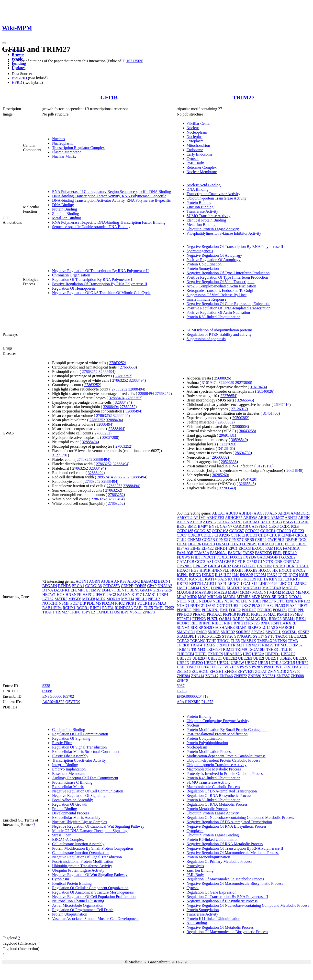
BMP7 (203, 526)
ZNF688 (297, 676)
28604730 (243, 453)
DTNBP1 (249, 544)
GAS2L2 (288, 557)
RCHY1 (69, 608)
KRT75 (183, 584)
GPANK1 (184, 566)
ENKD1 (221, 548)
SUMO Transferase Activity (209, 216)
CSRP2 (261, 540)
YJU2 (304, 667)
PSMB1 (283, 614)
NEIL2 (218, 601)
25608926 (222, 378)
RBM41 (289, 619)
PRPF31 (243, 614)
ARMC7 (277, 518)
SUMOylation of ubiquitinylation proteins (220, 330)
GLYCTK (266, 562)
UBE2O (197, 663)
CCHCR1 (268, 531)
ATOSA (183, 522)
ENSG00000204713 (193, 696)
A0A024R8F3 (53, 702)
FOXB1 (223, 557)
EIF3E (302, 544)
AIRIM (284, 513)
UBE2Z (251, 663)
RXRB (291, 623)
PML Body (195, 163)
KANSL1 (196, 579)
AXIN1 (236, 522)
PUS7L (212, 619)
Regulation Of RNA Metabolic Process (217, 804)
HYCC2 (299, 570)
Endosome (195, 150)
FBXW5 (183, 557)
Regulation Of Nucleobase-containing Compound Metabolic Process (240, 817)
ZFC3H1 (217, 671)
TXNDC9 (215, 654)
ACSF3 (263, 513)
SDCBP (197, 627)
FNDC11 (208, 557)
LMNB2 (300, 584)
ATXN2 (134, 581)
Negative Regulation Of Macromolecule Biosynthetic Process (235, 883)
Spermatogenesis (200, 251)
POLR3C (265, 610)
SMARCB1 (285, 627)
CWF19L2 (276, 540)
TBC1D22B (298, 636)
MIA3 (182, 597)
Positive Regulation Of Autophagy (214, 260)
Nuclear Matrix (64, 156)
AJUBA (107, 581)
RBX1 (301, 619)
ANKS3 (120, 581)
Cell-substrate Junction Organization (81, 853)
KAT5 (222, 579)
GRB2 (226, 566)
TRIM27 (243, 97)
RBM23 (275, 619)
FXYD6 (250, 557)
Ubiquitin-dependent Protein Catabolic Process (223, 760)
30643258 (247, 431)
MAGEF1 (290, 588)
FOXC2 (236, 557)
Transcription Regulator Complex (78, 148)
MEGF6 (75, 599)
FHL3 (196, 557)
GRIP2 (158, 590)
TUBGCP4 (185, 654)
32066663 (240, 427)
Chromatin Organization (71, 275)
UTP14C (204, 667)
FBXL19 (290, 553)
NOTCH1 (50, 603)
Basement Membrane (69, 774)
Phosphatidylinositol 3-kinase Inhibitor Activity (224, 233)
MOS (202, 597)
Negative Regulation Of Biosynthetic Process (222, 901)
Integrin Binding (65, 765)
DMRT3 (208, 544)
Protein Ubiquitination (204, 264)
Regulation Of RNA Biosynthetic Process (219, 796)
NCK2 (283, 597)
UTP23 (218, 667)
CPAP (152, 586)
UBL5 (263, 663)
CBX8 (274, 526)
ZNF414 (198, 676)
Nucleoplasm (62, 143)
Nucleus (58, 139)
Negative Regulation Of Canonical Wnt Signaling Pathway (98, 826)
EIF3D (290, 544)
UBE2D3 (184, 658)
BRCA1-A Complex (68, 839)
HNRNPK (74, 595)
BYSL (214, 526)
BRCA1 (78, 586)
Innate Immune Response (207, 299)
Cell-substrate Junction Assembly (78, 844)
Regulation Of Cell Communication (80, 734)
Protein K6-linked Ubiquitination (212, 839)
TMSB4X (248, 641)
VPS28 (254, 667)
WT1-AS (283, 667)
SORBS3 (243, 632)
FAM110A (274, 548)
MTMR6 (244, 597)
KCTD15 (235, 579)
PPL (301, 610)
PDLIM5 (94, 603)
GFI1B (109, 97)
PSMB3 (296, 614)
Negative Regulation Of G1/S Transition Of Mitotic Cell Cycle (101, 293)
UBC (247, 654)
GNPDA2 (291, 562)
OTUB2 (232, 606)
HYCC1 (285, 570)
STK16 (203, 636)
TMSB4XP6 (267, 641)
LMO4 (194, 588)
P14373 (207, 702)
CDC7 (182, 535)
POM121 (280, 610)
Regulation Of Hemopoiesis (74, 288)
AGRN (95, 581)
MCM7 (246, 592)
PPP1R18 (184, 614)
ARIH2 (264, 518)
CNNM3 (194, 540)
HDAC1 (302, 566)
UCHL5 (289, 663)
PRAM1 (199, 614)
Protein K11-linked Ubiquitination (213, 919)
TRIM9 (241, 649)
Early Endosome (200, 154)
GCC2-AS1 (204, 562)
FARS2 (248, 553)
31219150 (265, 466)
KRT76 (195, 584)
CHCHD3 (249, 535)
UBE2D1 (273, 654)
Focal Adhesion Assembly (73, 800)
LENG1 (234, 584)
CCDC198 (220, 531)
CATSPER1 (258, 526)
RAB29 (239, 619)
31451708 (271, 413)
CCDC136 (93, 586)
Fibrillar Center (199, 123)
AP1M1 (200, 518)
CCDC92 (252, 531)
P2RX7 (245, 606)
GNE (278, 562)
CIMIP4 (288, 535)
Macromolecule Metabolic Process (214, 769)
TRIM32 (296, 645)
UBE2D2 (288, 654)
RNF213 (240, 623)
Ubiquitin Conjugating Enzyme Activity (218, 721)
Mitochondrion (198, 145)
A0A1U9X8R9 (189, 702)
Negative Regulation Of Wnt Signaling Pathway (90, 875)
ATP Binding (197, 923)
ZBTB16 (184, 671)
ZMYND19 (277, 671)
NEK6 (229, 601)
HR (275, 570)
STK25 (215, 636)
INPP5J (260, 575)
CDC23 (298, 531)
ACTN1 (82, 581)
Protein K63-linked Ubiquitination (213, 317)
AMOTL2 (185, 518)
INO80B (247, 575)
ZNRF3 (149, 612)
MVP (256, 597)
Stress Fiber (61, 835)
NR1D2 (304, 601)
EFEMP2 (93, 590)
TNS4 (282, 641)
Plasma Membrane (67, 152)
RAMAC (253, 619)
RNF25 (254, 623)
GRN (168, 590)
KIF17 (137, 595)
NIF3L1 (255, 601)
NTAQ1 (183, 606)
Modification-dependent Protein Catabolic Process (226, 756)
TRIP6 (75, 612)
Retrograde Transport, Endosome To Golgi (220, 290)
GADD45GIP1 (268, 557)
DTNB (236, 544)
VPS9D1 (268, 667)
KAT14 (211, 579)
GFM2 (252, 562)
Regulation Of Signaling (71, 738)
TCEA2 (183, 641)
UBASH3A (233, 654)
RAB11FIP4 (52, 608)
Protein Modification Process (209, 752)
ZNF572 (240, 676)
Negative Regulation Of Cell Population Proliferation (94, 897)
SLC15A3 (267, 627)
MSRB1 (229, 597)
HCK (291, 566)
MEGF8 (89, 599)
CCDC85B (111, 586)
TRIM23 (252, 645)
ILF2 (227, 575)
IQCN (293, 575)
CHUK (275, 535)
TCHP (211, 641)
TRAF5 (209, 645)
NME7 (268, 601)
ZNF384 (183, 676)
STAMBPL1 (187, 636)
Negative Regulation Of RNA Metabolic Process (225, 844)
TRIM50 (213, 649)
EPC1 (233, 548)
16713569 (134, 61)
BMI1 (192, 526)
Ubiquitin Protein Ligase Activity (213, 229)
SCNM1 (183, 627)
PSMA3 (160, 603)
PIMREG (184, 610)
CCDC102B (289, 526)
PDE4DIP (78, 603)
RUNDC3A (124, 608)
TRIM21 (237, 645)
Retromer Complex (202, 167)
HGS (61, 595)
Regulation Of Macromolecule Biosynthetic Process (227, 932)
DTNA (48, 590)
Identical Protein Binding (206, 220)
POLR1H (145, 603)
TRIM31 (281, 645)
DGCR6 (194, 544)
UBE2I (259, 658)
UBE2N (183, 663)
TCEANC (198, 641)
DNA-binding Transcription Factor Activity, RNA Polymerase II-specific (109, 196)
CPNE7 (235, 540)
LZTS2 (48, 599)
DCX (302, 540)
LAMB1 (149, 595)
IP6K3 (272, 575)
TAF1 (138, 608)
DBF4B (291, 540)
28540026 (265, 391)
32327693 (227, 444)
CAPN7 (226, 526)
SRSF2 (304, 632)
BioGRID (19, 78)
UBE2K (286, 658)
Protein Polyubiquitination (207, 743)
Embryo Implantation (69, 769)
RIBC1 (218, 623)
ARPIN (304, 518)
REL (194, 623)
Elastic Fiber (62, 743)
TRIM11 (223, 645)
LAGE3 (208, 584)
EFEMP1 (78, 590)
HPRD (17, 82)
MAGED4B (272, 588)
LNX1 (205, 588)
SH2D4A (211, 627)
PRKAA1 (214, 614)
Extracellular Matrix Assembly (76, 817)
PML (224, 610)
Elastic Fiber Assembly (70, 756)
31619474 (210, 383)
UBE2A (258, 654)
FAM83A (202, 553)
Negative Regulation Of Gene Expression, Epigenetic (228, 304)
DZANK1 (62, 590)
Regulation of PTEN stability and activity (219, 334)
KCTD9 (250, 579)
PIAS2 (268, 606)
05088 (47, 691)
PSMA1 (270, 614)
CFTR (236, 535)
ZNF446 (226, 676)
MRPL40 (215, 597)
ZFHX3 (231, 671)
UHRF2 (302, 663)
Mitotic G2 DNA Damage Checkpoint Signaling (90, 831)
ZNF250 (294, 671)
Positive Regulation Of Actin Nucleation (218, 312)
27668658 (128, 367)
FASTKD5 (263, 553)
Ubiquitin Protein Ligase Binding (213, 835)
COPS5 (140, 586)
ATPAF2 (210, 522)
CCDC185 (185, 531)
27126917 (239, 409)
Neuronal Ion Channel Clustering (78, 901)
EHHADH (266, 544)
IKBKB (195, 575)
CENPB (127, 586)
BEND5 (64, 586)
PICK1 (131, 603)
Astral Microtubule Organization (78, 905)
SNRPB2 (228, 632)
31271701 (60, 455)
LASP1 (221, 584)
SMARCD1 (186, 632)
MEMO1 (303, 592)
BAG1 (266, 522)
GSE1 (237, 566)
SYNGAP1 (243, 636)
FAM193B (185, 553)
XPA (295, 667)
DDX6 (182, 544)
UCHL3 (275, 663)
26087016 (281, 405)
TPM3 (293, 641)
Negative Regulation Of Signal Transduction (87, 857)
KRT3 (295, 579)
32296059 (226, 383)
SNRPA (214, 632)
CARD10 (241, 526)
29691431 (227, 435)
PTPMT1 (184, 619)
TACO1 (281, 636)
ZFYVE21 (246, 671)
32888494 (106, 372)
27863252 (117, 363)
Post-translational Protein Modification (83, 861)
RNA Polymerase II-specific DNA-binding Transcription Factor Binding (109, 222)
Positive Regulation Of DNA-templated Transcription (229, 308)
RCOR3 (183, 623)
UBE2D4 (200, 658)
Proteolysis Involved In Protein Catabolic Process (225, 774)
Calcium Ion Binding (69, 730)
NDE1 (182, 601)
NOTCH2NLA (285, 601)
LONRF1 (218, 588)
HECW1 (49, 595)
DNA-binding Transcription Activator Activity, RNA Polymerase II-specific (112, 200)
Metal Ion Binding (67, 218)
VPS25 (242, 667)
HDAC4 (183, 570)
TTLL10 (285, 649)
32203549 (227, 488)
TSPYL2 (88, 612)
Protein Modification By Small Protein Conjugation (93, 848)
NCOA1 (295, 597)
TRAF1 (48, 612)
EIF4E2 (208, 548)
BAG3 (277, 522)
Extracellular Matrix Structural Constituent (86, 752)
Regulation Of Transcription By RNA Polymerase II (93, 279)
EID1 (280, 544)
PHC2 (120, 603)
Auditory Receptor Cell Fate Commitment (85, 778)
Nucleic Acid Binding (204, 185)
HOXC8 (265, 570)
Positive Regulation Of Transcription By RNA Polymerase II (100, 284)
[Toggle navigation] (4, 43)
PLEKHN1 (210, 610)
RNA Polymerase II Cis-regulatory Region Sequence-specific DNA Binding (112, 192)
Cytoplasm (195, 141)
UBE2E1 (215, 658)
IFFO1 (101, 595)
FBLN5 (133, 590)
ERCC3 (245, 548)
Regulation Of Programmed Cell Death (83, 910)
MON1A (113, 599)
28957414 (105, 477)
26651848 (294, 470)
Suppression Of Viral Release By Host (217, 295)
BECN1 (164, 581)
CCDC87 (236, 531)
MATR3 (61, 599)
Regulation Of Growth (70, 804)
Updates (19, 68)
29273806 (243, 383)
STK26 (228, 636)
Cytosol (193, 159)
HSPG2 (89, 595)
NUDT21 (198, 606)
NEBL (193, 601)
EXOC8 (258, 548)
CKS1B (301, 535)
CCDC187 (202, 531)
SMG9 (201, 632)
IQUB (304, 575)
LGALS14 (249, 584)
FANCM (235, 553)
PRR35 (257, 614)
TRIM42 (184, 649)
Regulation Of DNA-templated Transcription (222, 791)
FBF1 (277, 553)
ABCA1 (218, 513)
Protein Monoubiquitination (208, 857)
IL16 (219, 575)
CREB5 (248, 540)
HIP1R (205, 570)
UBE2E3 (245, 658)
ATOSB (196, 522)
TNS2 (169, 608)
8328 (46, 686)
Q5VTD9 (73, 702)
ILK (236, 575)
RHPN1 (205, 623)
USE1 (181, 667)
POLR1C (249, 610)
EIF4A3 (183, 548)
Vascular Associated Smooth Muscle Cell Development (95, 919)
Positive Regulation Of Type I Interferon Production (227, 277)
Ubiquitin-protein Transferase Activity (217, 198)
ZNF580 (255, 676)
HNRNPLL (220, 570)
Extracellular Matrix (68, 787)
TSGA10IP (256, 649)
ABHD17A (247, 513)
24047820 (248, 479)
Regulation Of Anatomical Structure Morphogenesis (93, 892)
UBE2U (223, 663)
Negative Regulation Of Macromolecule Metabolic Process (233, 853)
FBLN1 (120, 590)
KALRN (124, 595)
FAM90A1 (218, 553)
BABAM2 (149, 581)
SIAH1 (241, 627)
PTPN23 (199, 619)
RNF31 (108, 608)
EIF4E (195, 548)
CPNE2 (222, 540)
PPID (292, 610)
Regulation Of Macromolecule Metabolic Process (225, 879)
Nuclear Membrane (202, 172)
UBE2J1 (272, 658)
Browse (18, 55)
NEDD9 (205, 601)
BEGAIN (50, 586)
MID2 (101, 599)
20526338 (229, 462)
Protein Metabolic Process (207, 809)
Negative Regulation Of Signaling (79, 796)
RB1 (264, 619)
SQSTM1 (290, 632)
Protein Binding (65, 209)
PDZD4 (108, 603)
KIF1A (263, 579)
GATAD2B (186, 562)
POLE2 (235, 610)
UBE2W (237, 663)
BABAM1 (251, 522)
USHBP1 (122, 612)
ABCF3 (232, 513)
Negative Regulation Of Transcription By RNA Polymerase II (100, 271)
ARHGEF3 (215, 518)
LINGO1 (285, 584)
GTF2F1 (249, 566)
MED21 (288, 592)
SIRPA (253, 627)
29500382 (240, 418)
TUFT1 (201, 654)
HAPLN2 (264, 566)
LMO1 (182, 588)
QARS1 (225, 619)
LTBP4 (163, 595)
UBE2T (210, 663)
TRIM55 (227, 649)
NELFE (242, 601)
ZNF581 (269, 676)
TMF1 (159, 608)
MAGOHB (185, 592)
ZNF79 (182, 680)
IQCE (283, 575)
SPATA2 (258, 632)
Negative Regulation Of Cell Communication (88, 791)
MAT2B (221, 592)
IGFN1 (182, 575)
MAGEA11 (252, 588)
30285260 (220, 475)
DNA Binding (63, 205)
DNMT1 (223, 544)
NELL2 (154, 599)
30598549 (239, 440)
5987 (181, 686)
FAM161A (291, 548)
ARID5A (250, 518)
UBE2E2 (230, 658)
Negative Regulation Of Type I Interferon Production (228, 273)
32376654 (228, 396)
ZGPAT (261, 671)
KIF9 (273, 579)
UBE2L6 (300, 658)
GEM (219, 562)
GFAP (229, 562)
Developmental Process (71, 813)
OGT (221, 606)
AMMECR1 (300, 513)
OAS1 (211, 606)
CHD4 (263, 535)
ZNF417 (212, 676)
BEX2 (182, 526)
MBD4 (233, 592)
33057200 (110, 437)
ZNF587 (283, 676)
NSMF (64, 603)
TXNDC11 (105, 612)
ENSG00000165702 (58, 696)
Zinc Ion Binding (66, 214)
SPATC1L (273, 632)
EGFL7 (108, 590)
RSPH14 (278, 623)
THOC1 (224, 641)
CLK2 (182, 540)
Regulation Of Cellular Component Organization (90, 888)
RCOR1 (83, 608)
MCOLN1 (260, 592)
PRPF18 (229, 614)
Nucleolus (195, 137)
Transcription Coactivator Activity (213, 194)
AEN (274, 513)
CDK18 (194, 535)
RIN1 (228, 623)
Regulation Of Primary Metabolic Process (219, 861)
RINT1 (95, 608)
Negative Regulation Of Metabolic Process (220, 927)
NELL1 (141, 599)
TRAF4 (196, 645)
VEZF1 (230, 667)
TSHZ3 (272, 649)
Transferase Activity (202, 211)
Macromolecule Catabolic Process (213, 787)
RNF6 (265, 623)
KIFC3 (284, 579)
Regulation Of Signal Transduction (79, 747)
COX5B (209, 540)
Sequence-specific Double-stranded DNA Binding (91, 227)
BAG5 (288, 522)
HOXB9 (251, 570)
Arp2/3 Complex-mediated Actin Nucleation (221, 286)
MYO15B (269, 597)
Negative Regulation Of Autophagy (214, 255)
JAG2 (111, 595)
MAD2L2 (234, 588)
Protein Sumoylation (203, 269)
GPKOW (200, 566)
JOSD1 (182, 579)
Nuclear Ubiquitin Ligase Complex (80, 822)
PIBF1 (302, 606)
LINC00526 (268, 584)
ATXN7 (223, 522)
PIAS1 (257, 606)
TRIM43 (198, 649)
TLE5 (148, 608)
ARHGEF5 (234, 518)
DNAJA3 (165, 586)
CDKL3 (207, 535)
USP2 (192, 667)
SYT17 (258, 636)
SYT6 (270, 636)
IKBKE (208, 575)
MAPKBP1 (204, 592)
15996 (182, 691)
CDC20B (284, 531)
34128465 (226, 448)
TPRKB (183, 645)
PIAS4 (291, 606)
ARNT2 (291, 518)
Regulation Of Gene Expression (212, 892)
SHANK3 (227, 627)
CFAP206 (222, 535)
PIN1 (197, 610)
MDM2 (275, 592)
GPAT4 (146, 590)
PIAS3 (280, 606)
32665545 (245, 400)
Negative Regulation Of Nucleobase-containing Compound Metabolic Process (248, 905)
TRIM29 (267, 645)
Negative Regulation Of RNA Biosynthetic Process (227, 826)
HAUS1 (279, 566)
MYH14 (128, 599)
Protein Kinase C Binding (72, 782)
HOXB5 (237, 570)
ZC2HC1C (200, 671)
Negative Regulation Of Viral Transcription (221, 282)
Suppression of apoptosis (206, 339)
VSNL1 (136, 612)
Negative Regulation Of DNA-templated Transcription (229, 822)
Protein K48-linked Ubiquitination (213, 778)
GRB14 (214, 566)
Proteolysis (195, 866)
